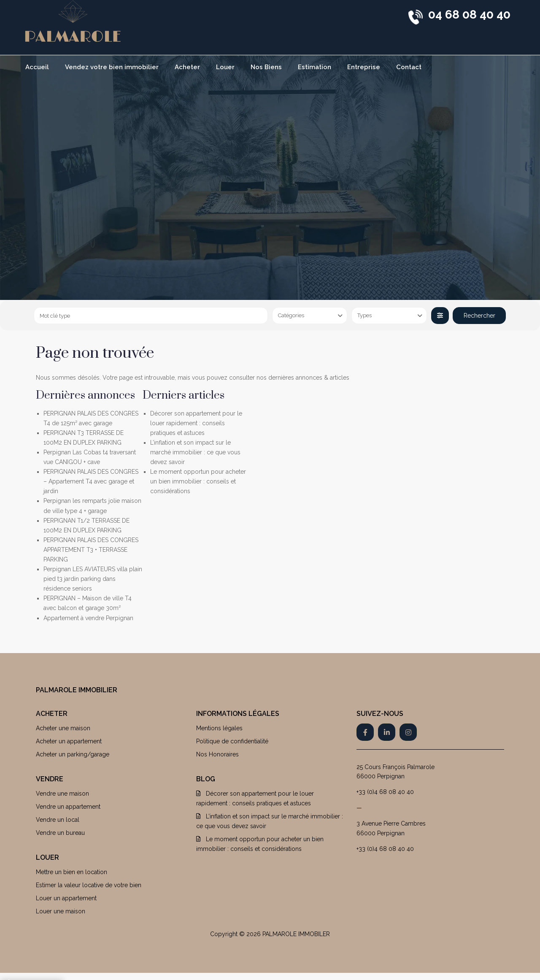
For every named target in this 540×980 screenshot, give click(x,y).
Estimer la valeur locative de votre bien (89, 885)
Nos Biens (266, 67)
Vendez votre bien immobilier (112, 67)
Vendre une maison (62, 794)
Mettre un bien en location (72, 872)
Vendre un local (58, 820)
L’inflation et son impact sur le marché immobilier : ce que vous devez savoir (195, 452)
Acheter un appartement (69, 741)
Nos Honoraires (217, 754)
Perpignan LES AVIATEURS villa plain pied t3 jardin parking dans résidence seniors (93, 579)
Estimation (315, 67)
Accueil (37, 67)
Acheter (187, 67)
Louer (225, 67)
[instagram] (408, 732)
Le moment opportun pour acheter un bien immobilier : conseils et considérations (198, 481)
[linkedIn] (387, 732)
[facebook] (365, 732)
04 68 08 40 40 (469, 15)
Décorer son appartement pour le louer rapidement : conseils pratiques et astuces (196, 423)
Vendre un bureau (60, 833)
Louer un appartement (66, 898)
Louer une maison (61, 911)
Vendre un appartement (68, 807)
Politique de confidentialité (232, 741)
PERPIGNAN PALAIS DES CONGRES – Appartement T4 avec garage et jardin (91, 481)
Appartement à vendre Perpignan (88, 618)
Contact (409, 67)
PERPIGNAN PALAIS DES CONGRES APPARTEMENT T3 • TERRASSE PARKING (91, 550)
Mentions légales (219, 728)
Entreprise (364, 67)
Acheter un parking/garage (73, 754)
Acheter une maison (63, 728)
